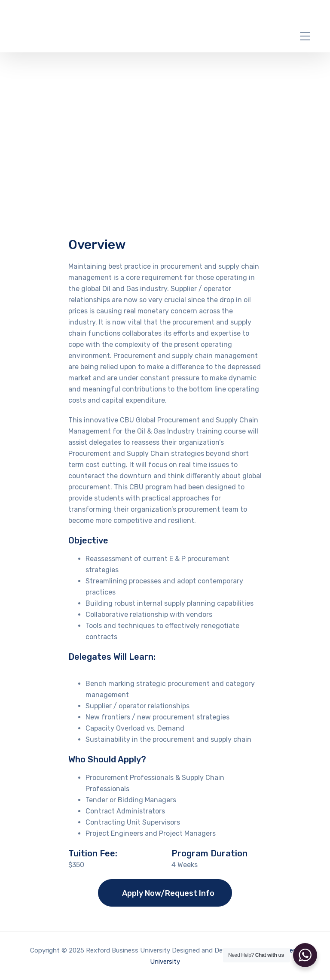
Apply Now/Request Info (168, 893)
